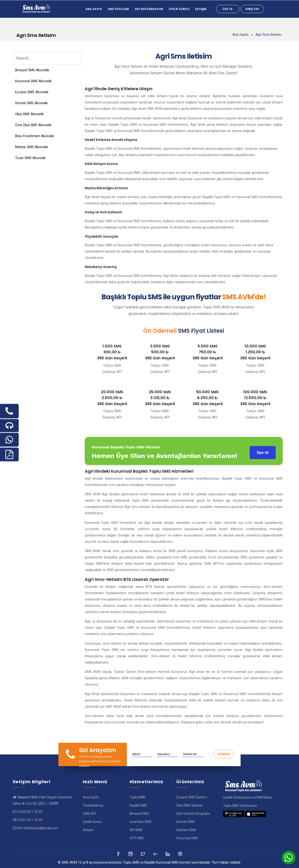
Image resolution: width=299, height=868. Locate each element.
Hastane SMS (186, 830)
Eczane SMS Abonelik (32, 92)
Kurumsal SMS (187, 838)
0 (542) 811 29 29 (29, 812)
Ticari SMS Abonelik (30, 158)
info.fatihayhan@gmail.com (38, 828)
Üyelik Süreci (179, 9)
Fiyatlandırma (93, 805)
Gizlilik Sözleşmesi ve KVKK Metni (247, 797)
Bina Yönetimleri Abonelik (35, 136)
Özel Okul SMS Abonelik (33, 125)
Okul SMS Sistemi (189, 805)
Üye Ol (228, 9)
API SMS (136, 830)
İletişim (201, 9)
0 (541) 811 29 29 (30, 820)
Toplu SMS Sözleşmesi (240, 806)
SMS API (89, 814)
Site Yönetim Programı (193, 814)
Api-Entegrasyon (149, 9)
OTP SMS (137, 838)
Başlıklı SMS (139, 805)
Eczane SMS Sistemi (192, 797)
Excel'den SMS (141, 822)
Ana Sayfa (94, 9)
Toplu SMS (138, 797)
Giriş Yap (252, 9)
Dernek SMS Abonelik (31, 103)
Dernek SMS (185, 822)
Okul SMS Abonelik (29, 114)
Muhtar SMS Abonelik (32, 147)
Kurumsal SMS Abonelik (33, 81)
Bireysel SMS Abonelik (32, 70)
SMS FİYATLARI (118, 9)
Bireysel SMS (139, 814)
